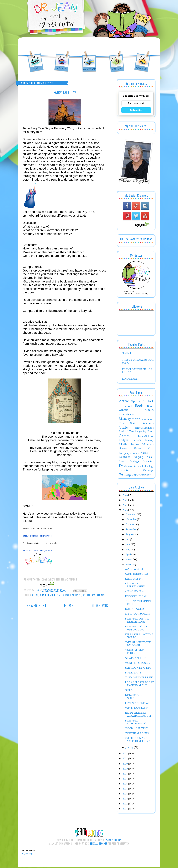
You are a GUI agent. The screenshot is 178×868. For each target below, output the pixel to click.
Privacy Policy (113, 841)
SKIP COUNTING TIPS (138, 669)
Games (124, 436)
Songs (134, 462)
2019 (125, 769)
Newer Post (36, 606)
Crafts (60, 595)
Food (150, 432)
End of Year (126, 432)
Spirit (130, 467)
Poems (135, 454)
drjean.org (27, 854)
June (128, 545)
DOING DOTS (133, 673)
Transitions (125, 471)
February (130, 565)
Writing (125, 475)
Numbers (148, 445)
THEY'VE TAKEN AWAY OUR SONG (138, 362)
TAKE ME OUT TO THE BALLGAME (138, 645)
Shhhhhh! (127, 354)
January (130, 748)
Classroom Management (129, 417)
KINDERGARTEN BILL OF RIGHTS (137, 372)
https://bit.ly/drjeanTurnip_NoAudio (38, 551)
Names (135, 445)
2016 (125, 784)
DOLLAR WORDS (135, 610)
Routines (124, 457)
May (128, 550)
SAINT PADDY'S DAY (137, 575)
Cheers (149, 410)
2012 (125, 804)
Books (139, 406)
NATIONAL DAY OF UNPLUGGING (136, 629)
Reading (147, 453)
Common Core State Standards (136, 422)
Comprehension (47, 595)
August (130, 535)
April (128, 555)
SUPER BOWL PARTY (137, 709)
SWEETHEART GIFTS (137, 734)
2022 (125, 754)
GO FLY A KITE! (134, 570)
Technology (148, 467)
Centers (123, 410)
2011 (125, 809)
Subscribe (136, 110)
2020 (125, 764)
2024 (125, 506)
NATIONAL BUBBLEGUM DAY (136, 723)
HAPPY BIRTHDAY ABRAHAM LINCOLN (139, 715)
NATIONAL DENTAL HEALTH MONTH (137, 621)
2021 (125, 759)
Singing (139, 457)
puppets (137, 475)
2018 (125, 774)
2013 (125, 799)
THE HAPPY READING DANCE (138, 603)
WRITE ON (131, 691)
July (128, 540)
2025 (125, 501)
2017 (125, 779)
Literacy (149, 441)
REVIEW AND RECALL (138, 704)
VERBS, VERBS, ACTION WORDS (139, 637)
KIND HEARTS (130, 380)
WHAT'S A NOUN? (135, 659)
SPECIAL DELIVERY (136, 729)
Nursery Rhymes (130, 449)
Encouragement (73, 595)
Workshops (148, 471)
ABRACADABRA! (135, 592)
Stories (101, 595)
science (146, 475)
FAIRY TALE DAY (134, 579)
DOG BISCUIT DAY (136, 597)
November (131, 520)
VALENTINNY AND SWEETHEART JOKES (138, 741)
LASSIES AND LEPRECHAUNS (135, 586)
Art (145, 402)
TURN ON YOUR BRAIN (139, 678)
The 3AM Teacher (99, 844)
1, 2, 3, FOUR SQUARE (137, 615)
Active (35, 595)
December (131, 515)
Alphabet (136, 402)
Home (69, 606)
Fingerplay (141, 432)
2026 (125, 496)
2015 (125, 789)
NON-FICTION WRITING (134, 697)
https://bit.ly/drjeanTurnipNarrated (37, 536)
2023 (125, 511)
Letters (136, 441)
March (129, 560)
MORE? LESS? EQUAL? (138, 664)
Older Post (100, 606)
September (131, 530)
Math (123, 445)
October (130, 525)
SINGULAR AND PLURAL (135, 652)
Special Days (89, 595)
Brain (150, 407)
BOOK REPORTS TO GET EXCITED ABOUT (139, 685)
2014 (125, 794)
